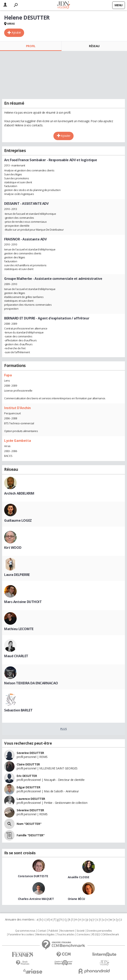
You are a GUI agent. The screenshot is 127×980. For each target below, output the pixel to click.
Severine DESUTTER (30, 753)
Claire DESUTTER (28, 764)
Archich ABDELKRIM (19, 493)
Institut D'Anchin (17, 408)
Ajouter (16, 32)
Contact (42, 931)
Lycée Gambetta (17, 441)
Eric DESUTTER (27, 776)
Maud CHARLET (16, 656)
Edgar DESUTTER (28, 787)
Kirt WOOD (13, 548)
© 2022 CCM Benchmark (105, 935)
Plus (63, 729)
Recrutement (67, 931)
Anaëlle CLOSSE (79, 877)
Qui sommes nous (25, 931)
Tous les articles (66, 935)
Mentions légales (45, 935)
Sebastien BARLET (18, 710)
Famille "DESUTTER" (31, 835)
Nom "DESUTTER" (29, 824)
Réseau (94, 46)
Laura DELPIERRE (17, 575)
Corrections (83, 935)
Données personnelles (99, 931)
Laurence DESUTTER (31, 799)
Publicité (53, 931)
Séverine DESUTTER (30, 810)
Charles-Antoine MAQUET (36, 899)
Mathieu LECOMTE (19, 629)
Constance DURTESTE (33, 876)
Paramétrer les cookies (21, 935)
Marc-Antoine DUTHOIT (23, 602)
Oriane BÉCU (76, 899)
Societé (81, 931)
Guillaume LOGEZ (18, 520)
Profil (31, 46)
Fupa (8, 375)
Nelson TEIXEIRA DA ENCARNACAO (31, 683)
